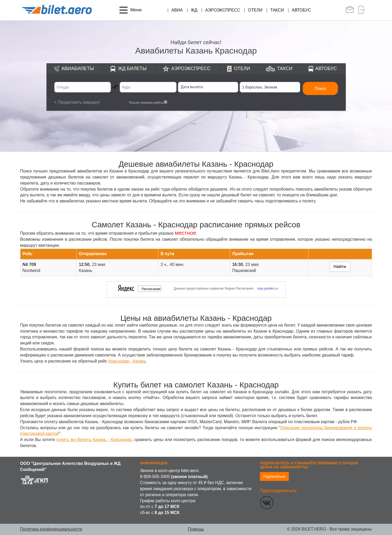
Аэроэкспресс (223, 10)
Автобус (301, 10)
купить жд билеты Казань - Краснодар (94, 440)
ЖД (194, 10)
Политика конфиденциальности (51, 529)
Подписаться (274, 476)
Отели (255, 10)
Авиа (177, 10)
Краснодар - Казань (127, 361)
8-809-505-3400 (155, 477)
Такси (277, 10)
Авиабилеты (78, 69)
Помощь (196, 529)
